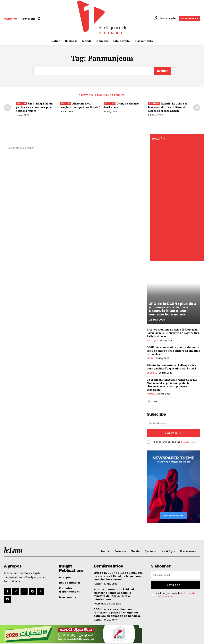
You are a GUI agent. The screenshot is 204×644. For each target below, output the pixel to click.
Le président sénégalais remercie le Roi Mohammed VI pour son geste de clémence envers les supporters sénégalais (172, 384)
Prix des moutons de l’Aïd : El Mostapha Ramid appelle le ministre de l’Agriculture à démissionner (173, 333)
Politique (152, 341)
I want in (173, 433)
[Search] (162, 71)
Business (152, 373)
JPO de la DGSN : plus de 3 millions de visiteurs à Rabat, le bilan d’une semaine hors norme (172, 309)
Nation (151, 358)
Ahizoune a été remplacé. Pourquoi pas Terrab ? (80, 105)
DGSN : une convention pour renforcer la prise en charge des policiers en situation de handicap (173, 351)
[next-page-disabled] (197, 108)
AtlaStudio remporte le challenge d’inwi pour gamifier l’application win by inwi (172, 367)
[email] (173, 423)
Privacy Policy (189, 442)
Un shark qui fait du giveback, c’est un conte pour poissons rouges (34, 107)
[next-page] (155, 402)
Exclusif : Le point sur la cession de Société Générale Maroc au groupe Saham (168, 107)
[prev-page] (7, 108)
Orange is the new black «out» (122, 105)
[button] (31, 19)
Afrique (151, 394)
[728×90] (71, 642)
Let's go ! (175, 585)
